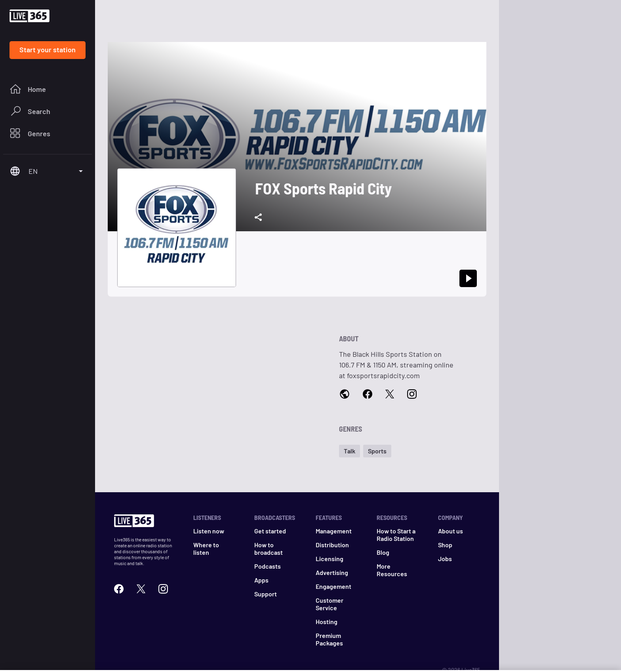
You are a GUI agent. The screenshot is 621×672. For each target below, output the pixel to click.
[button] (350, 451)
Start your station (48, 49)
